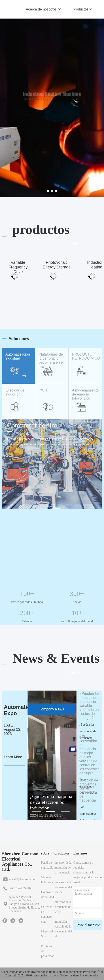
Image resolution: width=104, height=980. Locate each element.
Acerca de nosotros (43, 9)
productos (83, 9)
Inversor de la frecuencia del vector (63, 887)
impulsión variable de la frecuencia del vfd (63, 929)
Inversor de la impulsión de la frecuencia (63, 868)
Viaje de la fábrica (47, 880)
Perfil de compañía (47, 865)
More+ (75, 673)
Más (75, 244)
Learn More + (13, 759)
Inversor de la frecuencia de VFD (63, 907)
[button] (36, 811)
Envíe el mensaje (88, 925)
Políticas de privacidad (48, 951)
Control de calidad (48, 895)
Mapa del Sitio (47, 934)
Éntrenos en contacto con (47, 914)
